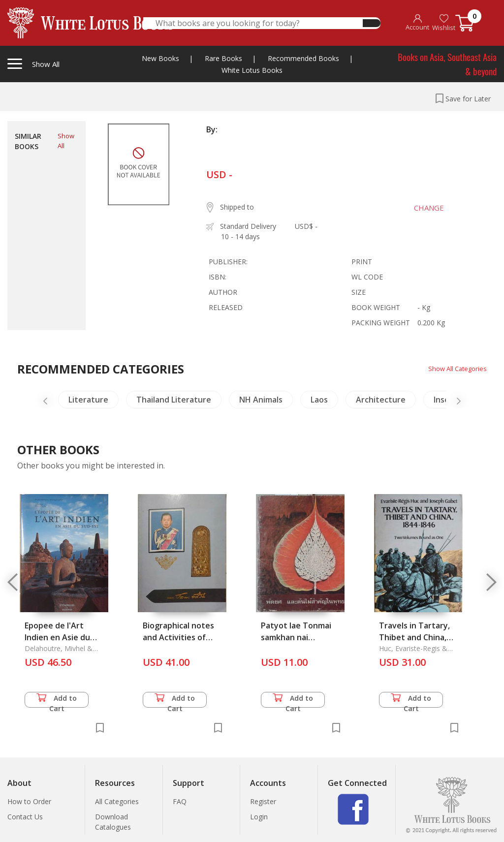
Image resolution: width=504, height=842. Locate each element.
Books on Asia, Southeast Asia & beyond (447, 64)
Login (259, 817)
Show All (66, 141)
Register (263, 801)
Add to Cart (57, 701)
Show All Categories (455, 368)
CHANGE (423, 208)
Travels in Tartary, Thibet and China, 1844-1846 (414, 637)
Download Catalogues (113, 822)
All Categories (117, 801)
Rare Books (223, 58)
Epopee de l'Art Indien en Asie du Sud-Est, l (57, 637)
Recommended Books (303, 58)
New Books (160, 58)
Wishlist (444, 23)
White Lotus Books (252, 70)
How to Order (29, 801)
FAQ (180, 801)
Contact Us (25, 817)
